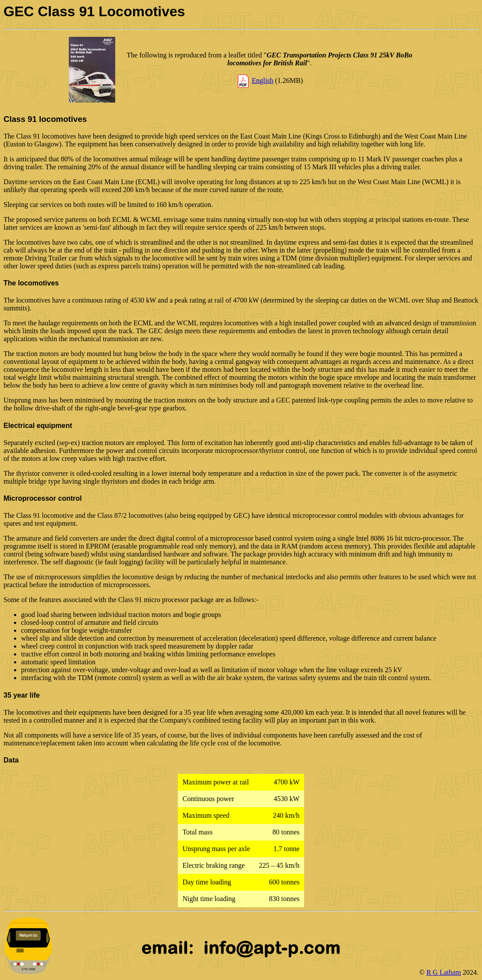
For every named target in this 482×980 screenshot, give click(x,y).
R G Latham (444, 972)
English (263, 80)
